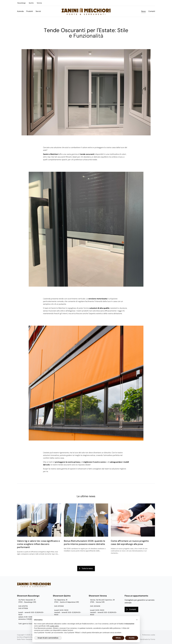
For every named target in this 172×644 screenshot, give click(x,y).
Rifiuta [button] (118, 638)
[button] (137, 620)
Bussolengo (22, 3)
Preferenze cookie (149, 635)
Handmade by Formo (147, 639)
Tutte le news (87, 568)
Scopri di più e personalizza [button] (48, 638)
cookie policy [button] (54, 626)
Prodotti (30, 11)
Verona (39, 3)
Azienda (20, 11)
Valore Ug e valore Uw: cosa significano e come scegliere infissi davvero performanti (38, 544)
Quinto (31, 3)
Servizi (38, 11)
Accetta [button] (132, 638)
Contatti (152, 11)
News (143, 11)
